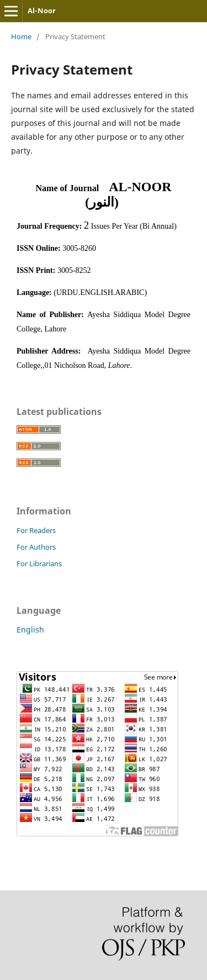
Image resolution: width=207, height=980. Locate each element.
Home (21, 36)
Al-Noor (42, 10)
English (30, 629)
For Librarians (39, 563)
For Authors (36, 547)
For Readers (36, 530)
